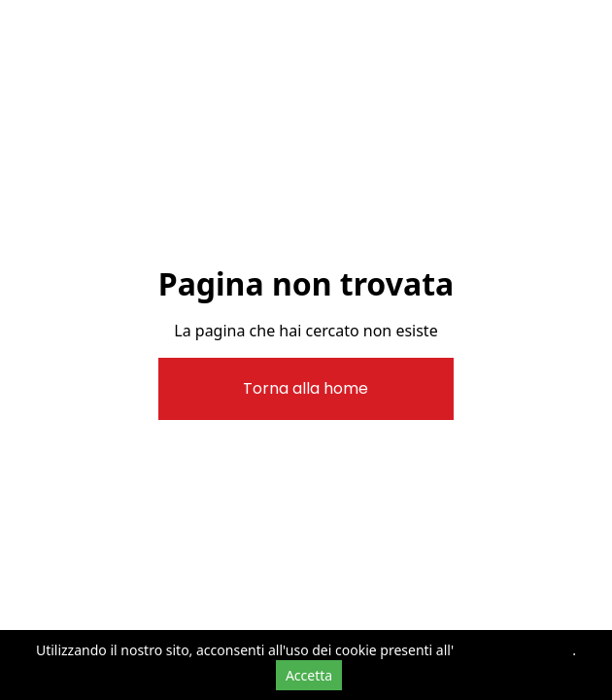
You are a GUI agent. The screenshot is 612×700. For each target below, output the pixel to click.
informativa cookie (513, 650)
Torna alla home (306, 388)
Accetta (309, 675)
